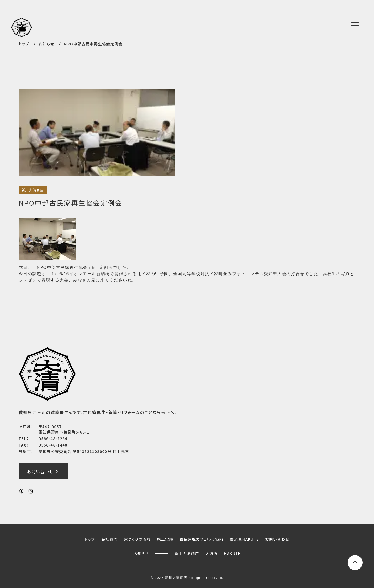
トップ (24, 44)
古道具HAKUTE (244, 539)
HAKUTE (232, 554)
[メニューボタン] (355, 25)
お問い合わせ (44, 471)
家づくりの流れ (137, 539)
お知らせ (141, 554)
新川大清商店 (33, 190)
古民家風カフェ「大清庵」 (202, 539)
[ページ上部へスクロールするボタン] (355, 563)
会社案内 (109, 539)
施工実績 (165, 539)
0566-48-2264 (53, 439)
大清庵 (212, 554)
